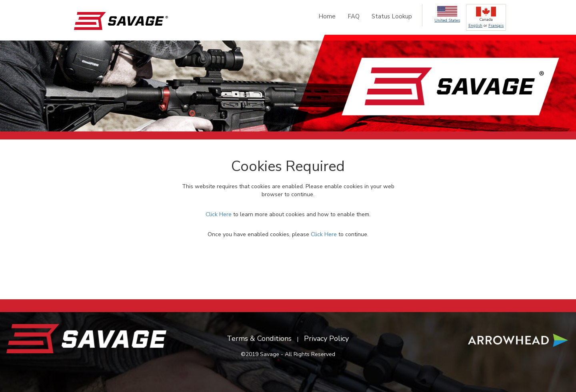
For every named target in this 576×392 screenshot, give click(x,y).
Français (496, 26)
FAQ (354, 16)
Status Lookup (392, 16)
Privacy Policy (326, 338)
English (475, 26)
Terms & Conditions (259, 338)
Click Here (219, 214)
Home (327, 16)
